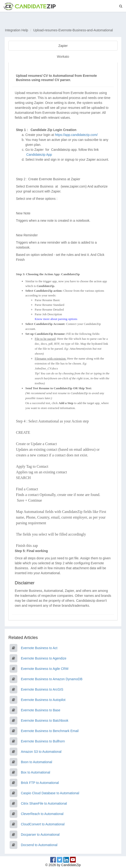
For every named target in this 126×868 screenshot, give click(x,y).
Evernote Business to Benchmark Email (50, 731)
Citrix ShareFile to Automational (44, 803)
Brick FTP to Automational (40, 783)
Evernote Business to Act (39, 648)
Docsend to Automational (39, 845)
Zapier (63, 46)
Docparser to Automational (40, 835)
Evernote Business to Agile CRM (45, 669)
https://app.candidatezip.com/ (76, 135)
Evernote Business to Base (41, 710)
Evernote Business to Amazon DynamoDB (52, 679)
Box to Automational (36, 772)
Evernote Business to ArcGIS (42, 689)
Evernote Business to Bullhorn (43, 741)
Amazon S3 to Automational (41, 752)
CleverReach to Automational (42, 814)
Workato (63, 57)
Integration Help (17, 30)
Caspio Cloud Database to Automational (50, 793)
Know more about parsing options (56, 319)
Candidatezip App (40, 155)
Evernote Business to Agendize (44, 658)
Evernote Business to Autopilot (43, 700)
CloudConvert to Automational (43, 824)
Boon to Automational (36, 762)
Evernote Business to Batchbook (45, 721)
